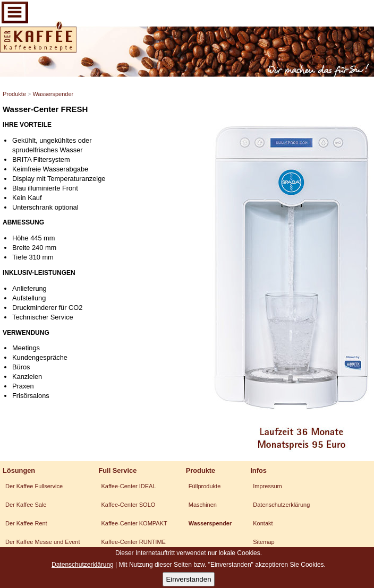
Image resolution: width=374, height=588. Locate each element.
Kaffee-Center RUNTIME (133, 542)
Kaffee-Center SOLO (128, 505)
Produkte (14, 94)
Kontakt (263, 523)
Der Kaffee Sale (26, 505)
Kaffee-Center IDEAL (128, 486)
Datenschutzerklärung (281, 505)
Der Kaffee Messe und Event (42, 542)
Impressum (267, 486)
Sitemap (263, 542)
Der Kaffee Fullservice (34, 486)
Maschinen (203, 505)
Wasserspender (53, 94)
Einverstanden (188, 579)
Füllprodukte (205, 486)
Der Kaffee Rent (26, 523)
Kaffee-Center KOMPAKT (134, 523)
